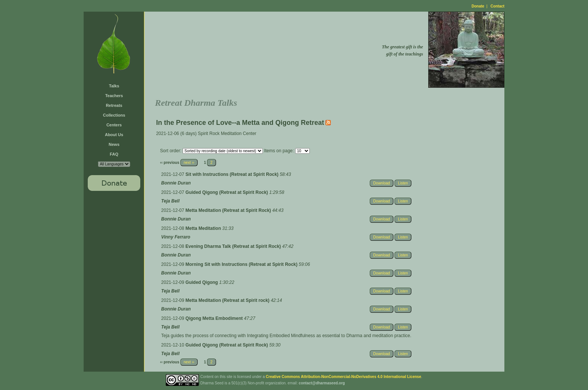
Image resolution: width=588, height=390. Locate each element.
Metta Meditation (204, 228)
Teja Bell (170, 201)
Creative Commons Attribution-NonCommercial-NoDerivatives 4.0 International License (343, 377)
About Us (114, 135)
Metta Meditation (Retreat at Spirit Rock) (229, 210)
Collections (114, 115)
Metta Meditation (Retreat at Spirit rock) (228, 300)
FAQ (114, 154)
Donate (478, 6)
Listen (403, 183)
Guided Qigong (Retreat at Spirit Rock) (227, 192)
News (114, 144)
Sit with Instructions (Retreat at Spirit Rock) (233, 174)
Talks (114, 86)
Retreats (114, 105)
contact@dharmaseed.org (322, 383)
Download (381, 183)
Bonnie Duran (176, 183)
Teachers (114, 96)
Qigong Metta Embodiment (215, 318)
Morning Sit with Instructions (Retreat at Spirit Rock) (242, 264)
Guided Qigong (202, 282)
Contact (497, 6)
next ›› (189, 163)
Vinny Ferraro (176, 237)
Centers (114, 125)
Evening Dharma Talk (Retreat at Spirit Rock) (234, 246)
